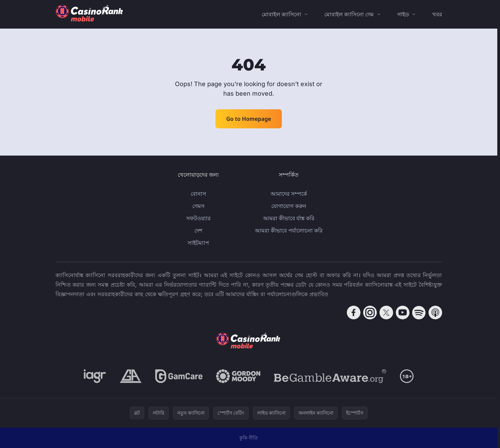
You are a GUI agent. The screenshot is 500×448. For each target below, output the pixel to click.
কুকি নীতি (249, 438)
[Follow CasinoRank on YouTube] (403, 313)
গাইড (403, 14)
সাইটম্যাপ (198, 243)
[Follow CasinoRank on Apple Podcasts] (435, 313)
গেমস (198, 206)
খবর (437, 14)
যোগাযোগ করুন (289, 206)
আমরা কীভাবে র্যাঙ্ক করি (289, 218)
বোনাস (198, 194)
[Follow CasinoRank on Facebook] (354, 313)
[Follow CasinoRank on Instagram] (370, 313)
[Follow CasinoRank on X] (386, 313)
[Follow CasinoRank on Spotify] (419, 313)
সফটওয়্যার (198, 218)
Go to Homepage (249, 119)
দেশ (198, 230)
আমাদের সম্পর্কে (289, 194)
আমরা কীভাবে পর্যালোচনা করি (289, 230)
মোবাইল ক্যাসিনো (281, 14)
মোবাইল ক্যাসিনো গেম (349, 14)
